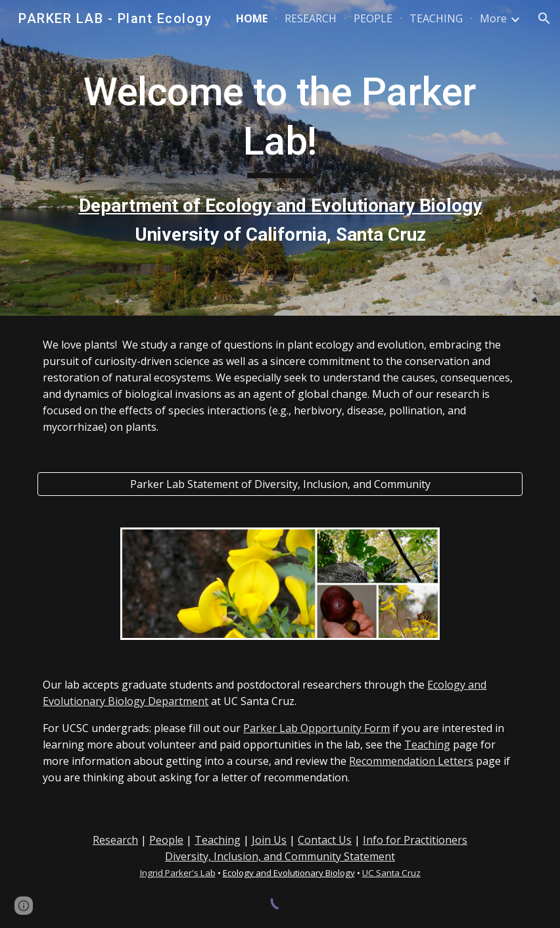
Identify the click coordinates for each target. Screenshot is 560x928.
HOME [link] (252, 18)
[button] (544, 18)
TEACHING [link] (436, 18)
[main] (280, 158)
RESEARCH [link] (311, 18)
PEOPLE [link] (373, 18)
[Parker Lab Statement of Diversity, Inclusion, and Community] (280, 484)
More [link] (493, 18)
